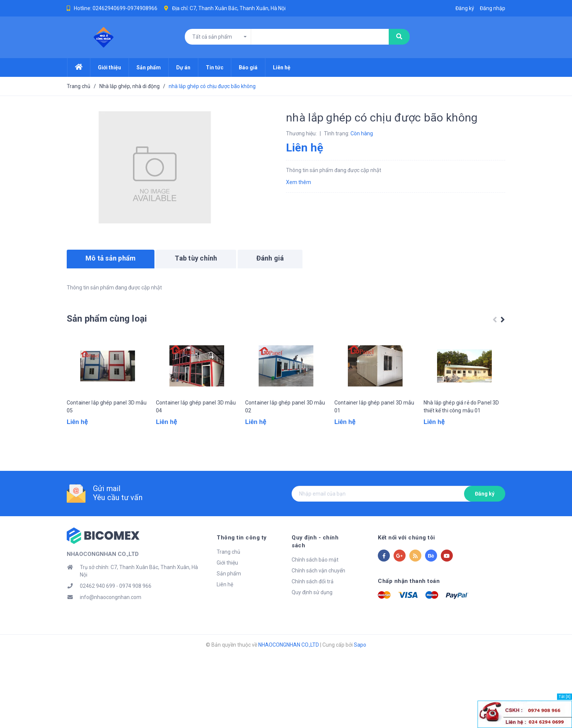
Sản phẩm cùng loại (107, 319)
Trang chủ (228, 575)
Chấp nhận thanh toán (409, 604)
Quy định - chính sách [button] (323, 561)
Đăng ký (485, 517)
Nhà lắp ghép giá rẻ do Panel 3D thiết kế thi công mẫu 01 (461, 434)
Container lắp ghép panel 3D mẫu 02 (285, 434)
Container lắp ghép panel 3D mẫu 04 (196, 434)
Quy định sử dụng (312, 608)
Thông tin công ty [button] (242, 561)
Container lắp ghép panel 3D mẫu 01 (374, 434)
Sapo (360, 668)
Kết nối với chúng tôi (407, 561)
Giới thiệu (227, 586)
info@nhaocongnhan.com (111, 620)
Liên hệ (225, 608)
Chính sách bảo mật (315, 575)
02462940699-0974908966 (125, 8)
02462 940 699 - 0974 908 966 (116, 609)
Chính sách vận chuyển (318, 586)
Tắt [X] (565, 697)
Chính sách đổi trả (313, 597)
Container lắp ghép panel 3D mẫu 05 (107, 434)
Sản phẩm (229, 597)
